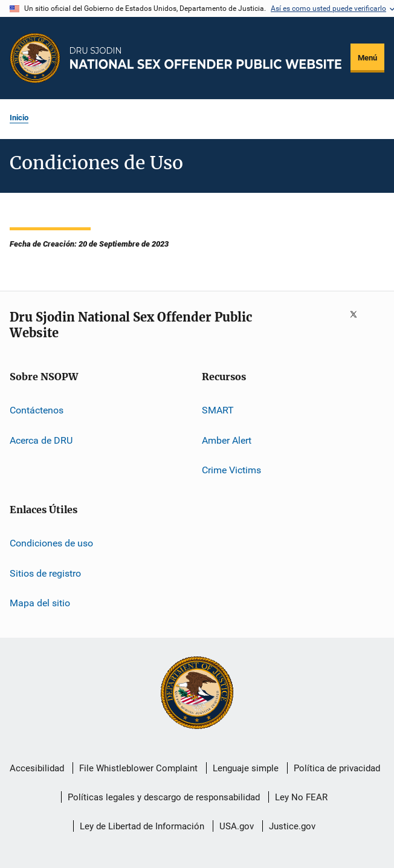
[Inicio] (206, 58)
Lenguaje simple (246, 768)
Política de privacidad (337, 768)
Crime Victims (231, 470)
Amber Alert (227, 440)
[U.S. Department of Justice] (197, 694)
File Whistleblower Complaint (138, 768)
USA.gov (237, 826)
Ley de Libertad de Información (142, 826)
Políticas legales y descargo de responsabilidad (164, 797)
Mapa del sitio (40, 603)
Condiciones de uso (51, 543)
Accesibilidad (37, 768)
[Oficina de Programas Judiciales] (35, 58)
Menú (367, 58)
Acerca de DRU (41, 440)
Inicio (19, 118)
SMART (218, 410)
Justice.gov (292, 826)
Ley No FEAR (301, 797)
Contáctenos (37, 410)
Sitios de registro (45, 573)
